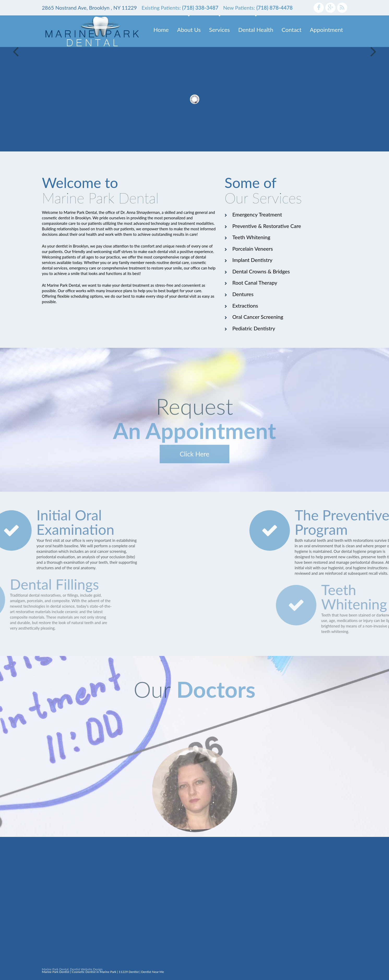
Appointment (327, 30)
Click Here (194, 461)
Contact (291, 30)
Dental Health (256, 30)
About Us (189, 30)
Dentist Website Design (86, 971)
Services (219, 30)
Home (161, 30)
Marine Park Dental (55, 971)
